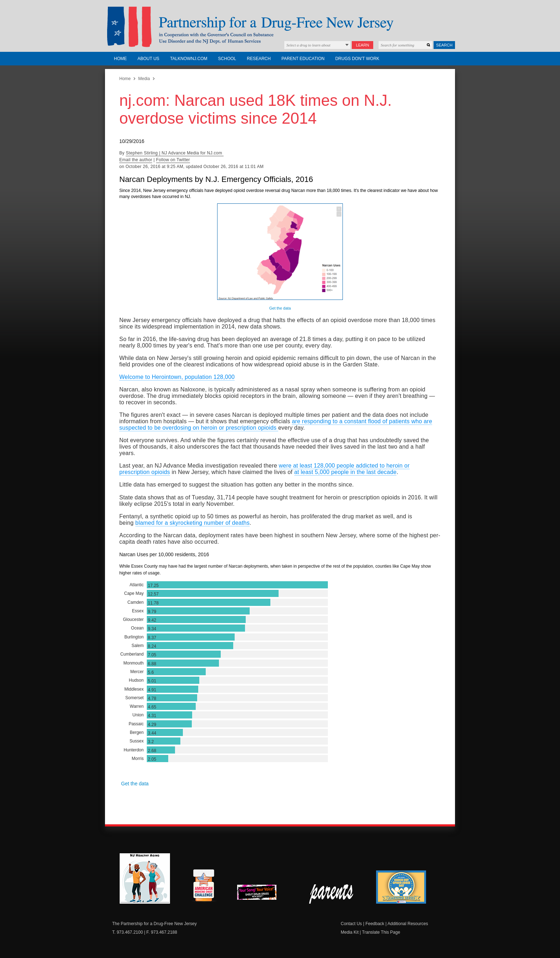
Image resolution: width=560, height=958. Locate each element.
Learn (363, 45)
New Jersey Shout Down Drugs (262, 894)
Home (120, 59)
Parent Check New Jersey (332, 894)
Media (144, 79)
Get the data (280, 308)
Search (444, 45)
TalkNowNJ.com (189, 59)
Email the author (136, 160)
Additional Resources (408, 924)
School (227, 59)
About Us (148, 59)
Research (259, 59)
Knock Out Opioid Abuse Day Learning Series (401, 887)
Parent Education (303, 59)
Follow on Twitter (173, 160)
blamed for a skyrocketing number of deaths (192, 523)
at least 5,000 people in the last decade (346, 472)
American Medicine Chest (204, 887)
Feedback (375, 924)
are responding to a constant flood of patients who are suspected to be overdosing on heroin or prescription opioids (276, 424)
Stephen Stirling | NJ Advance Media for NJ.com (174, 153)
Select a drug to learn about (308, 45)
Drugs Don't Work (357, 59)
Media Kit (350, 932)
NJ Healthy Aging (145, 878)
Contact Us (351, 924)
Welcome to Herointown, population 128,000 (177, 377)
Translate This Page (381, 932)
